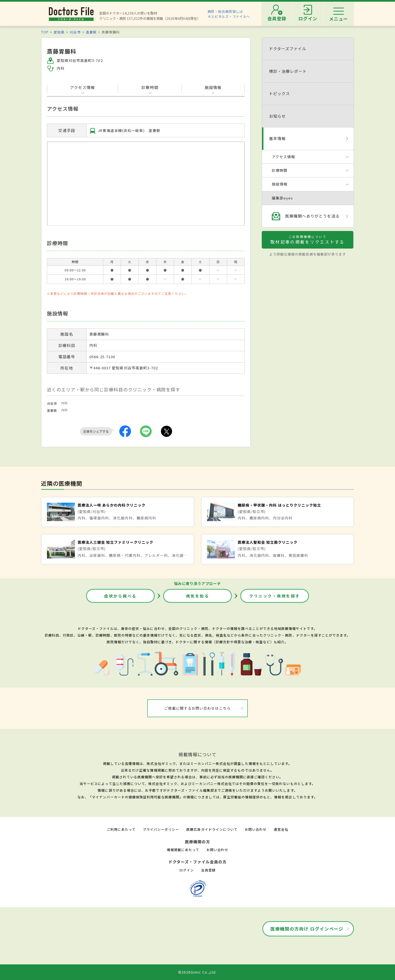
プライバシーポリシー (161, 829)
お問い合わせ (256, 829)
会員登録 (208, 870)
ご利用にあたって (121, 829)
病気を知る (198, 596)
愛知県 (59, 32)
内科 (65, 403)
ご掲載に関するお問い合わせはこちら (198, 708)
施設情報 (213, 87)
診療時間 (150, 87)
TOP (45, 32)
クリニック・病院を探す (275, 596)
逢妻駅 (91, 32)
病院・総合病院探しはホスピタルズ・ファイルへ (229, 14)
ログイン (187, 870)
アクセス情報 (83, 87)
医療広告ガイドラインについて (212, 829)
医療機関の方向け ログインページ (307, 929)
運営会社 (281, 829)
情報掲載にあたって (183, 850)
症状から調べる (120, 596)
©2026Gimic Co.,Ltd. (197, 972)
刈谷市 (75, 32)
